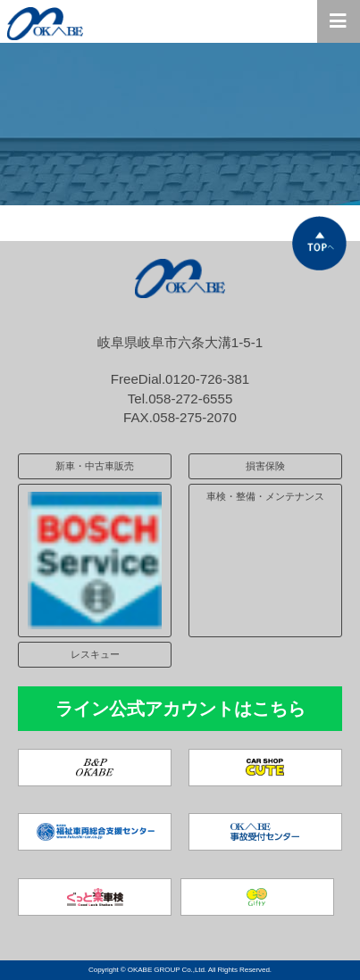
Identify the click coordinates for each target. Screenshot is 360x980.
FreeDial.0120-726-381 (180, 379)
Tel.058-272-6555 (180, 399)
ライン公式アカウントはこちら (180, 709)
